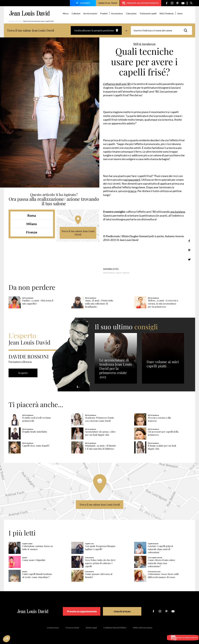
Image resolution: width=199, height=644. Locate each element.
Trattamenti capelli (149, 14)
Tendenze (126, 273)
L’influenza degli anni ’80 (118, 84)
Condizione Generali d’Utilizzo (115, 628)
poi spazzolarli (133, 180)
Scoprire (24, 373)
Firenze (32, 232)
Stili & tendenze (109, 273)
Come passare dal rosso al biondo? (99, 575)
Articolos (19, 21)
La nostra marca (53, 628)
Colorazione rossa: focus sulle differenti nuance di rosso (163, 575)
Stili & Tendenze (167, 14)
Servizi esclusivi (91, 14)
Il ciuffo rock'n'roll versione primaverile (37, 419)
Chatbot (82, 3)
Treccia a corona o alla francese (159, 419)
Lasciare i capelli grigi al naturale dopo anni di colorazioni (160, 549)
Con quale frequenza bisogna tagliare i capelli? (100, 548)
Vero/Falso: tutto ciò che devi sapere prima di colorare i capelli (100, 563)
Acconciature (118, 14)
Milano (32, 224)
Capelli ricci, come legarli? (36, 446)
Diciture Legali (91, 628)
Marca (66, 14)
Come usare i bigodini (34, 560)
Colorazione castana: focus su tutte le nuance (38, 548)
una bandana (178, 212)
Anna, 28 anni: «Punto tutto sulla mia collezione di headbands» (99, 304)
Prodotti (105, 14)
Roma (32, 215)
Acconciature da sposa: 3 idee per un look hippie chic (100, 433)
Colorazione (132, 14)
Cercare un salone (72, 628)
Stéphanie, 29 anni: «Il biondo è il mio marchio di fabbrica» (100, 447)
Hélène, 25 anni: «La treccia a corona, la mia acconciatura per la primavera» (163, 304)
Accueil (11, 21)
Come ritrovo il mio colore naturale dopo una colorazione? (162, 563)
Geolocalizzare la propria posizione (96, 30)
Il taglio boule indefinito (35, 432)
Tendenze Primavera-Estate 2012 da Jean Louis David (100, 419)
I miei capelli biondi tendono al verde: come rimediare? (37, 575)
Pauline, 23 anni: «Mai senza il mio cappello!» (38, 302)
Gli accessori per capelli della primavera (163, 433)
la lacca (132, 191)
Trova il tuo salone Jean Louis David (78, 233)
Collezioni (77, 14)
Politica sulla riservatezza (143, 628)
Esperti (119, 273)
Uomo (180, 14)
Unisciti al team (108, 3)
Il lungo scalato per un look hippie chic (162, 447)
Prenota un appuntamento (141, 3)
